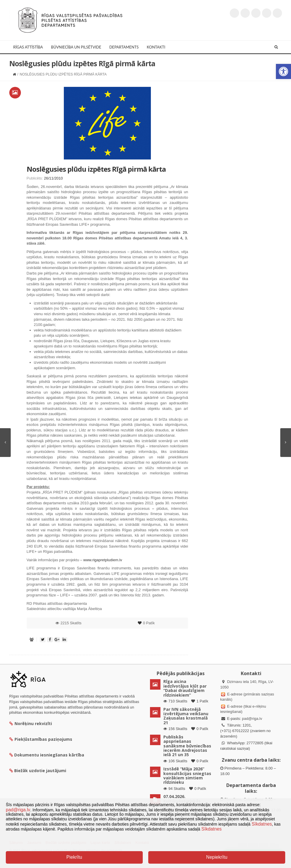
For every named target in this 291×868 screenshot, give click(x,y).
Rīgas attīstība (28, 47)
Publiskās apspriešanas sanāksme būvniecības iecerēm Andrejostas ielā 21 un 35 (187, 746)
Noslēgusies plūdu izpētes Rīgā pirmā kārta (96, 169)
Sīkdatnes (262, 824)
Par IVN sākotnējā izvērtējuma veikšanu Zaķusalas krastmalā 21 (186, 716)
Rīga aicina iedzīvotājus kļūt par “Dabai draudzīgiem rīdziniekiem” (185, 688)
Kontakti (156, 47)
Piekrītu (74, 857)
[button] (283, 71)
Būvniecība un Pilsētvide (76, 47)
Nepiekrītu (217, 857)
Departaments (124, 47)
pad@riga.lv (252, 719)
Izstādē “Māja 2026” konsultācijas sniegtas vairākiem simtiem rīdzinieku (187, 775)
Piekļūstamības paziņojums (41, 739)
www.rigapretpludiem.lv (103, 560)
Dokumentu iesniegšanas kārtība (49, 755)
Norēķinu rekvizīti (31, 723)
